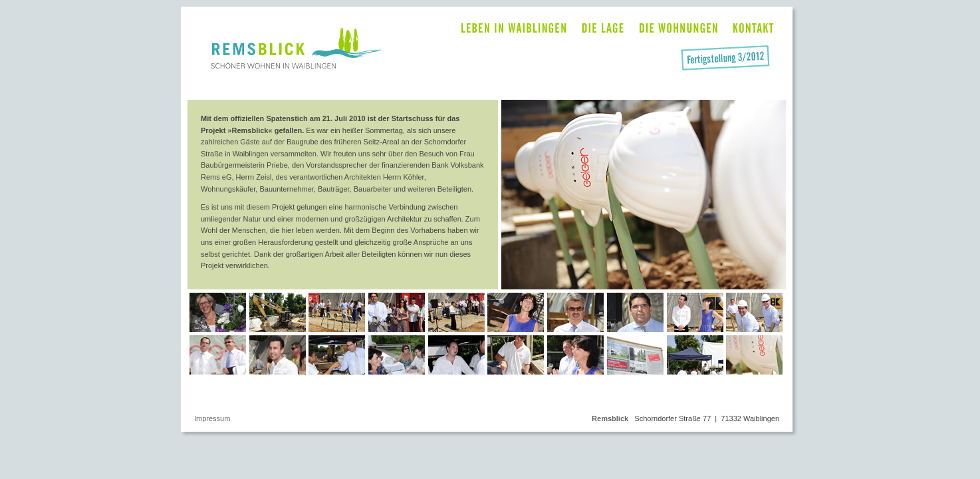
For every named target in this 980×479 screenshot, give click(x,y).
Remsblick (610, 418)
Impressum (212, 418)
